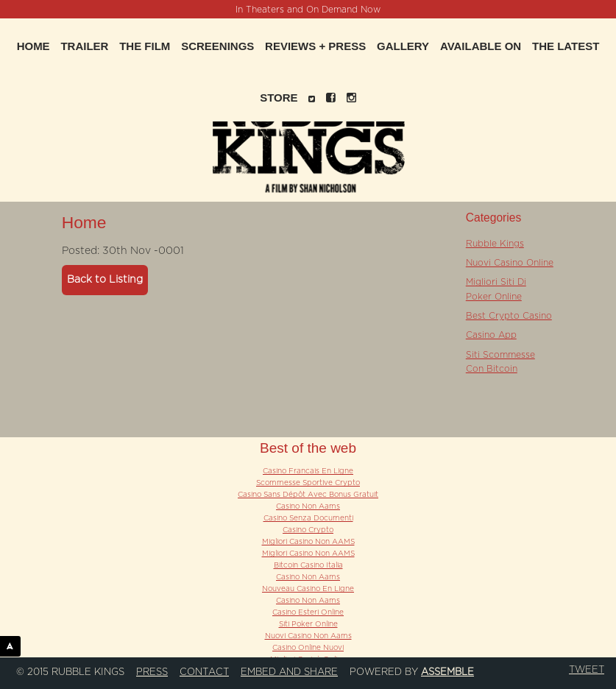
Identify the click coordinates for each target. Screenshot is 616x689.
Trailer (84, 46)
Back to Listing (105, 279)
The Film (145, 46)
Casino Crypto (308, 530)
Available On (481, 46)
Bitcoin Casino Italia (308, 565)
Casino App (491, 335)
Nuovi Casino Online (510, 263)
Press (152, 672)
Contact (204, 672)
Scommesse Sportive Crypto (308, 483)
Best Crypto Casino (509, 316)
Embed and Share (289, 672)
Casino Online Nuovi (308, 648)
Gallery (403, 46)
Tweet (587, 670)
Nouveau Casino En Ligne (308, 589)
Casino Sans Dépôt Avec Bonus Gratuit (308, 495)
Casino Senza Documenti (308, 518)
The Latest (566, 46)
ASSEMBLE (14, 646)
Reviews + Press (315, 46)
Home (33, 46)
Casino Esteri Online (308, 612)
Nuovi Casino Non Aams (308, 636)
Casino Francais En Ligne (308, 471)
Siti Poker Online (308, 624)
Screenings (217, 46)
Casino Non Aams (308, 506)
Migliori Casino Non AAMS (308, 542)
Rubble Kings (495, 244)
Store (279, 98)
